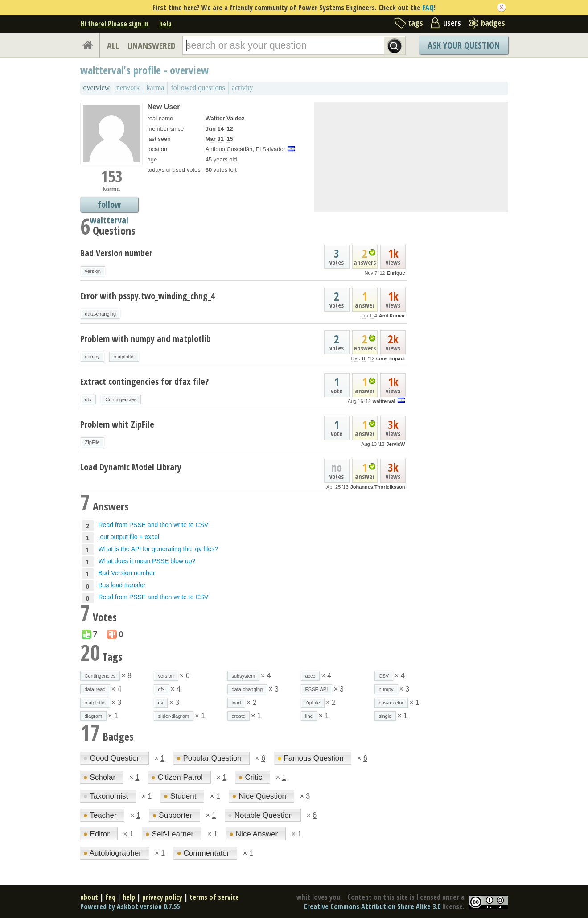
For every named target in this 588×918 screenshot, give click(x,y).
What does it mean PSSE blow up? (147, 561)
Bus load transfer (122, 585)
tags (415, 23)
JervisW (395, 444)
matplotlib (124, 357)
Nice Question (260, 796)
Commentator (204, 853)
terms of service (214, 897)
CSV (384, 676)
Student (181, 796)
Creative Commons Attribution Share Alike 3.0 (372, 906)
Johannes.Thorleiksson (378, 487)
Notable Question (261, 815)
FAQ (428, 8)
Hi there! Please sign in (114, 24)
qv (161, 703)
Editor (98, 834)
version (93, 271)
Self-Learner (171, 834)
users (452, 23)
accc (310, 676)
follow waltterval (109, 205)
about (89, 897)
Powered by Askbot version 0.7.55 (130, 906)
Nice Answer (255, 834)
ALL (113, 46)
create (239, 716)
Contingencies (121, 399)
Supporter (173, 815)
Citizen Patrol (178, 777)
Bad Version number (116, 253)
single (385, 716)
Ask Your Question (464, 45)
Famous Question (312, 758)
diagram (94, 716)
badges (493, 23)
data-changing (101, 314)
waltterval (384, 401)
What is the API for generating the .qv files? (158, 549)
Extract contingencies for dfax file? (144, 381)
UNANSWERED (152, 46)
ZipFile (93, 442)
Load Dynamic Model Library (131, 467)
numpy (93, 357)
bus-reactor (391, 703)
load (236, 703)
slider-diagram (174, 716)
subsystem (244, 676)
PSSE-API (317, 689)
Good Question (113, 758)
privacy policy (162, 897)
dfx (88, 399)
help (165, 24)
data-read (95, 689)
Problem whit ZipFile (117, 424)
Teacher (101, 815)
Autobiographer (113, 853)
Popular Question (210, 758)
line (309, 716)
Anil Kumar (392, 316)
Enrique (396, 273)
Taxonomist (107, 796)
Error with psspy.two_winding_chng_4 (148, 296)
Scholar (101, 777)
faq (110, 897)
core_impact (391, 358)
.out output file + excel (129, 537)
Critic (251, 777)
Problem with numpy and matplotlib (146, 339)
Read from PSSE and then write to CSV (154, 525)
